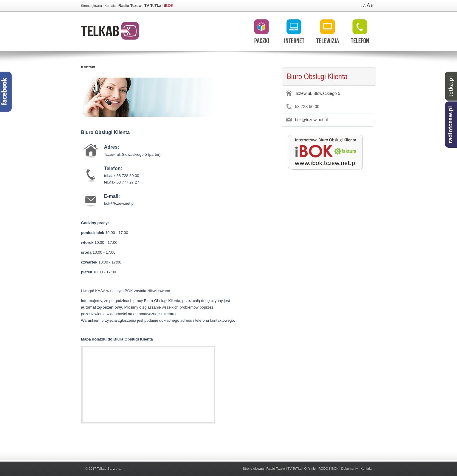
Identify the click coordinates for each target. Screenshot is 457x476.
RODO (323, 469)
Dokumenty (350, 469)
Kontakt (110, 6)
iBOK (169, 6)
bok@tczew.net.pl (312, 120)
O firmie (310, 469)
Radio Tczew (130, 6)
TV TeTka (153, 6)
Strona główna (92, 6)
